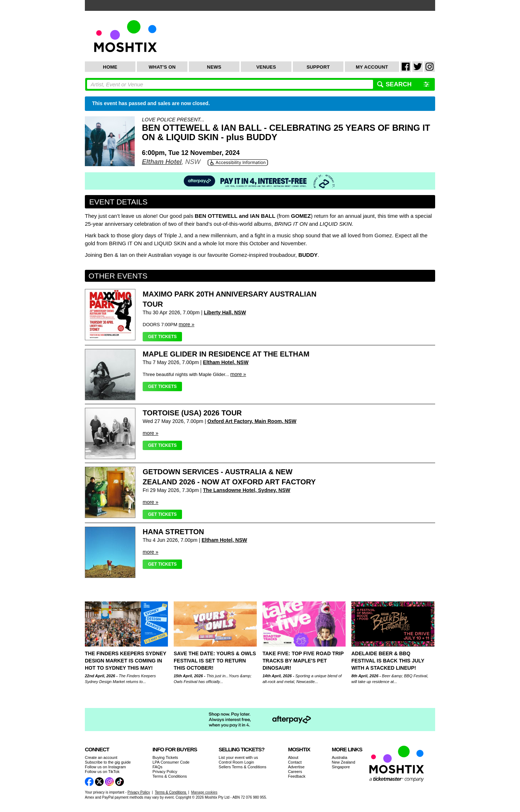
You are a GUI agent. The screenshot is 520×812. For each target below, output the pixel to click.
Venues (266, 67)
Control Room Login (237, 762)
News (214, 67)
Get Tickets (162, 337)
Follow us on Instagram (105, 767)
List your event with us (239, 757)
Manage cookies (204, 792)
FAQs (157, 767)
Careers (295, 772)
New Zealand (344, 762)
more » (187, 324)
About (293, 757)
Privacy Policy (165, 772)
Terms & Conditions (170, 776)
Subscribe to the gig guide (108, 762)
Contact (295, 762)
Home (110, 67)
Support (318, 67)
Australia (340, 757)
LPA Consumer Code (171, 762)
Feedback (296, 776)
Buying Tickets (165, 757)
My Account (372, 67)
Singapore (341, 767)
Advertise (296, 767)
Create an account (101, 757)
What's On (162, 67)
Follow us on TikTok (102, 772)
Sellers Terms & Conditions (243, 767)
